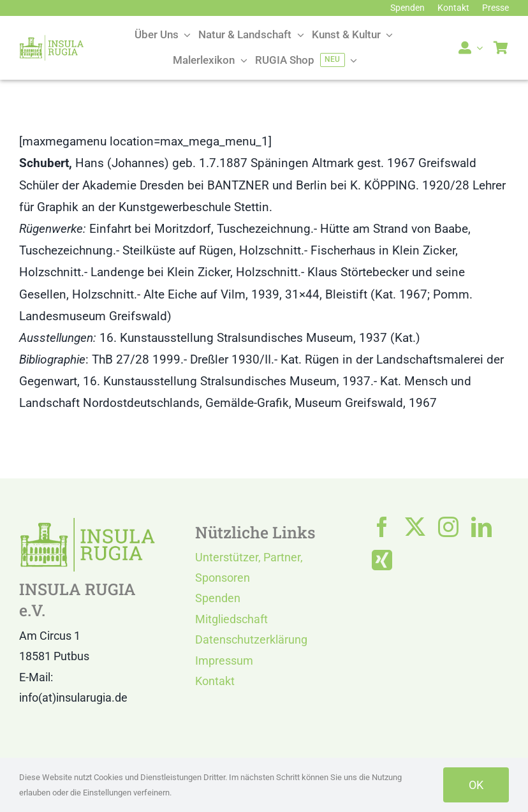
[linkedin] (481, 527)
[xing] (382, 560)
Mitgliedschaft (231, 619)
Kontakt (215, 681)
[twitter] (415, 527)
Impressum (224, 661)
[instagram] (448, 527)
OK (476, 785)
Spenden (218, 598)
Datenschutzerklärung (251, 639)
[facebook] (382, 527)
